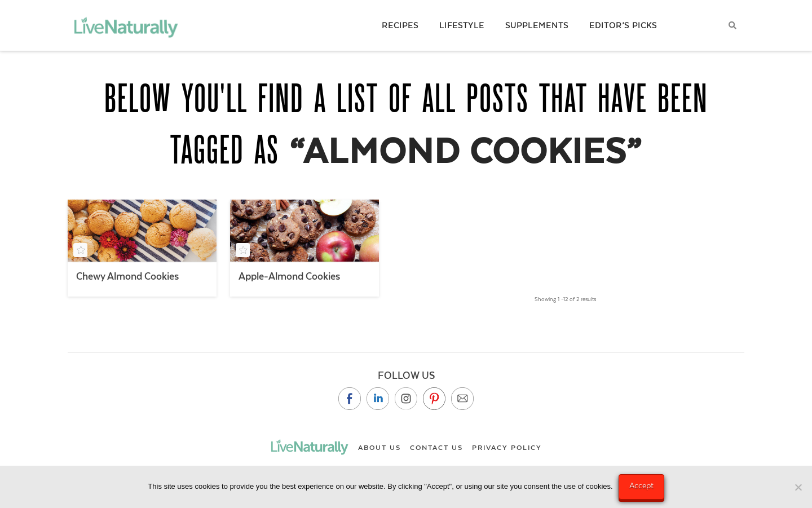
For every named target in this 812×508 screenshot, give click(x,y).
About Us (379, 448)
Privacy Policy (507, 448)
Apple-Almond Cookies (289, 276)
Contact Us (436, 448)
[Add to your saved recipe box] (80, 250)
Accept (641, 485)
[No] (798, 487)
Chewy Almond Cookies (127, 276)
